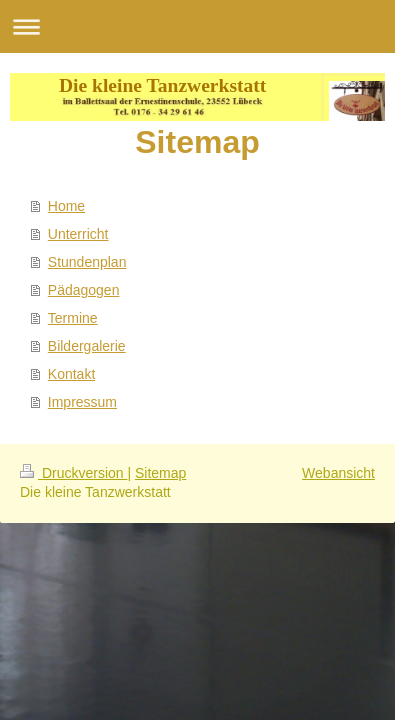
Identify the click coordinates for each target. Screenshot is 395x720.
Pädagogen (84, 290)
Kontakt (71, 374)
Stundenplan (87, 262)
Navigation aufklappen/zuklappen (197, 26)
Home (66, 206)
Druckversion (73, 473)
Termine (73, 318)
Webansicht (338, 473)
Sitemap (160, 473)
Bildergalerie (87, 346)
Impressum (82, 402)
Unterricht (78, 234)
